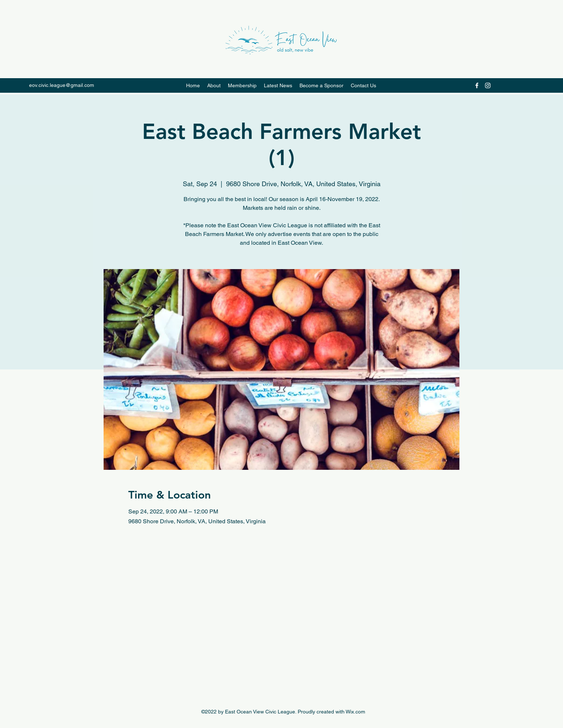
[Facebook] (477, 85)
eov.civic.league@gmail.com (62, 85)
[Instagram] (488, 85)
